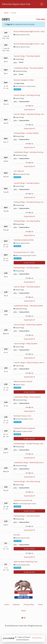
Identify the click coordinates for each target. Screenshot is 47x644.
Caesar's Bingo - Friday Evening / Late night (30, 362)
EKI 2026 (17, 535)
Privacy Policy (29, 604)
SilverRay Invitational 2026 (24, 240)
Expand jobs (29, 109)
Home (6, 13)
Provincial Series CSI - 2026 (24, 252)
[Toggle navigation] (42, 4)
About (24, 611)
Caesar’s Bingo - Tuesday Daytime (27, 183)
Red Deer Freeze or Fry (22, 416)
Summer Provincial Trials (23, 500)
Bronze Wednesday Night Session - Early (29, 31)
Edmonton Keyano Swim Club (16, 4)
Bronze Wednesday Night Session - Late (29, 44)
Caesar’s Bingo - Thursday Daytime (27, 56)
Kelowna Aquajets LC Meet (24, 80)
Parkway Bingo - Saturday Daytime (27, 516)
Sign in (9, 24)
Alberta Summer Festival (23, 381)
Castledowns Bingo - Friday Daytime (27, 397)
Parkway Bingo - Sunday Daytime (26, 133)
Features (16, 604)
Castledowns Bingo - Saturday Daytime (28, 306)
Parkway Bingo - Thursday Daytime (27, 221)
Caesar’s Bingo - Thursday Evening (27, 95)
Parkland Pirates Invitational (24, 428)
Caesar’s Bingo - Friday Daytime (26, 344)
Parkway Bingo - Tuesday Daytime (27, 268)
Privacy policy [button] (37, 638)
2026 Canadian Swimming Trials (26, 562)
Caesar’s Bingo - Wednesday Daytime (28, 325)
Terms (40, 604)
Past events (41, 20)
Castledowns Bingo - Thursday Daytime (29, 68)
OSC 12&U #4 (19, 171)
